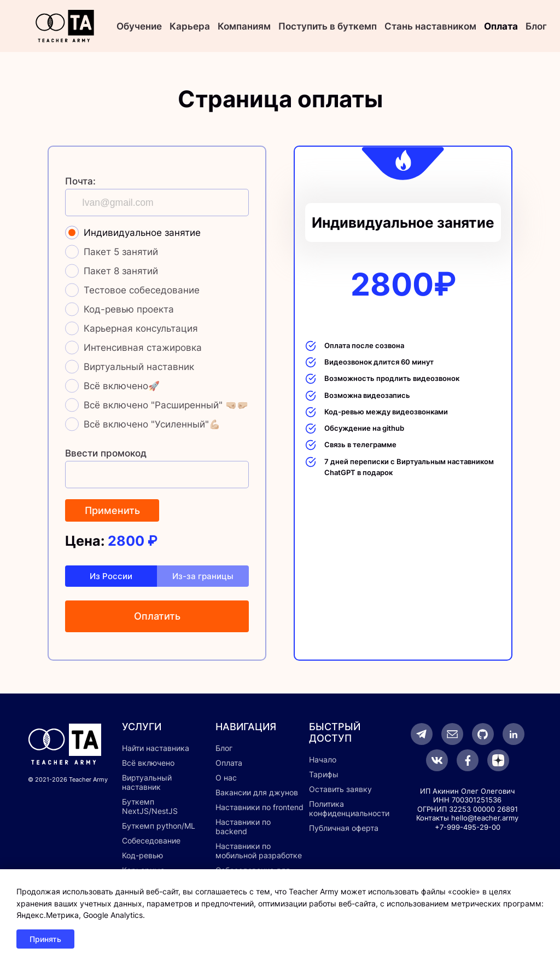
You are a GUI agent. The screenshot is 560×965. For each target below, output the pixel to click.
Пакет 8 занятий (121, 271)
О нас (226, 778)
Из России (111, 576)
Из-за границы (203, 576)
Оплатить (157, 616)
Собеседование (151, 840)
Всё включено (148, 763)
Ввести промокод (106, 453)
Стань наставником (430, 26)
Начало (323, 759)
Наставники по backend (243, 827)
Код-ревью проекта (129, 309)
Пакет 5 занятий (121, 252)
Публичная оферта (344, 828)
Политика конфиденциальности (349, 808)
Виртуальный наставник (139, 367)
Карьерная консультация (141, 328)
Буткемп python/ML (159, 826)
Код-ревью (142, 855)
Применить (112, 510)
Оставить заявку (340, 789)
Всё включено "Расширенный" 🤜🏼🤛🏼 (166, 405)
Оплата (501, 26)
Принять (45, 939)
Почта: (80, 181)
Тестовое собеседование (142, 290)
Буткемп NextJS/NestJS (150, 806)
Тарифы (324, 774)
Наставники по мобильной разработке (259, 851)
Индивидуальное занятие (142, 233)
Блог (536, 26)
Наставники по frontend (259, 807)
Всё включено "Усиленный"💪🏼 (152, 424)
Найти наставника (156, 748)
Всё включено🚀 (122, 386)
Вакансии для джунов (257, 792)
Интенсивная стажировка (143, 348)
